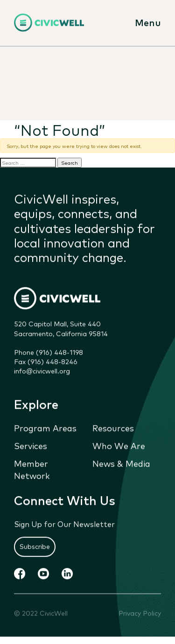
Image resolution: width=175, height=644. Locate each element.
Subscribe (35, 546)
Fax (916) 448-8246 (46, 362)
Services (31, 446)
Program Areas (45, 428)
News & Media (121, 463)
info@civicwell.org (42, 371)
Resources (113, 428)
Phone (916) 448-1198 (49, 352)
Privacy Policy (140, 613)
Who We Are (119, 446)
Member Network (32, 469)
